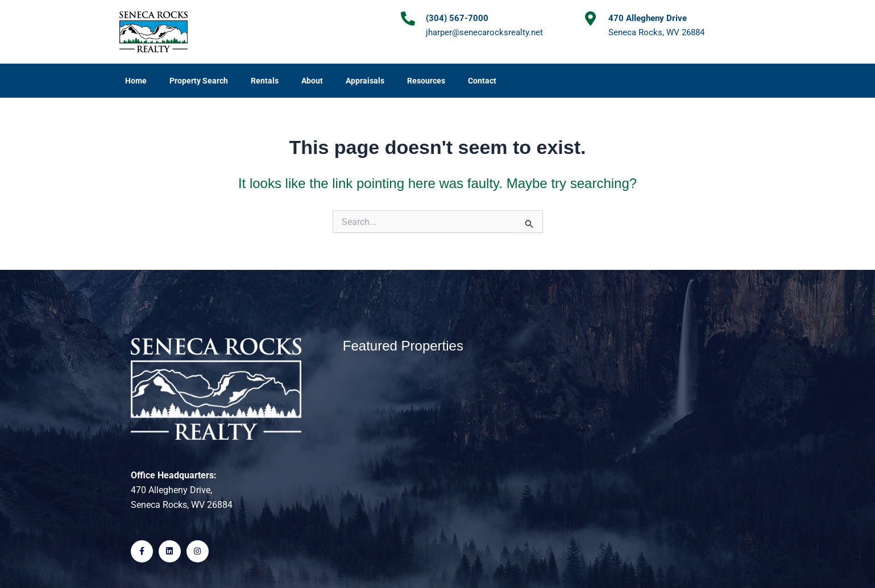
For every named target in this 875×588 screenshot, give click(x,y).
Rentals (265, 81)
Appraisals (365, 81)
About (312, 81)
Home (136, 81)
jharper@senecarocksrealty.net (484, 32)
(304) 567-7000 (457, 18)
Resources (426, 81)
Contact (482, 81)
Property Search (199, 81)
